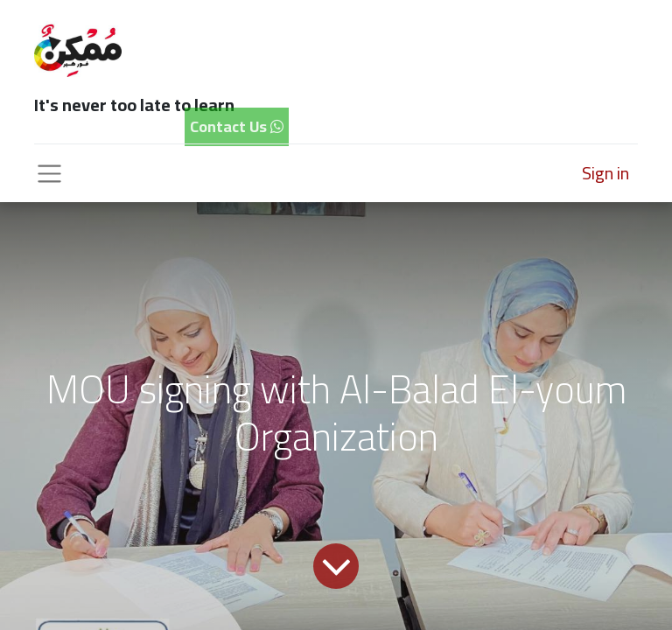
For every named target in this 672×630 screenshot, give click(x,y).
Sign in (605, 173)
